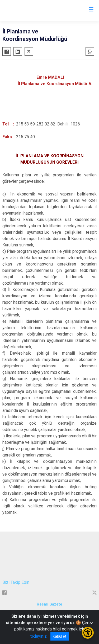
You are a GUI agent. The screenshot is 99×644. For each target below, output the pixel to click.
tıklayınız (39, 636)
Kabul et (60, 636)
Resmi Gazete (49, 604)
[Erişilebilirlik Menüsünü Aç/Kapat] (88, 633)
